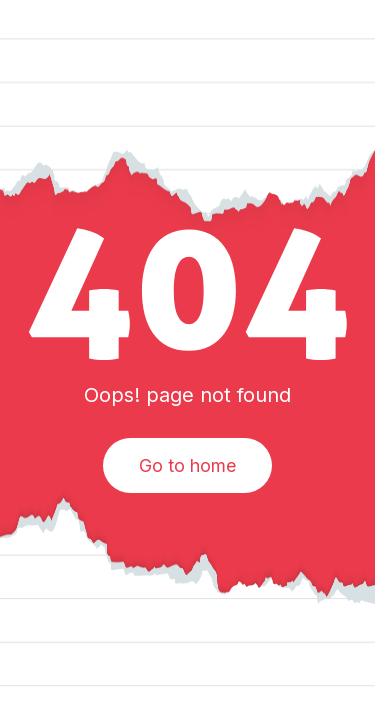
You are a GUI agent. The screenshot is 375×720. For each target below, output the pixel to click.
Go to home (187, 465)
